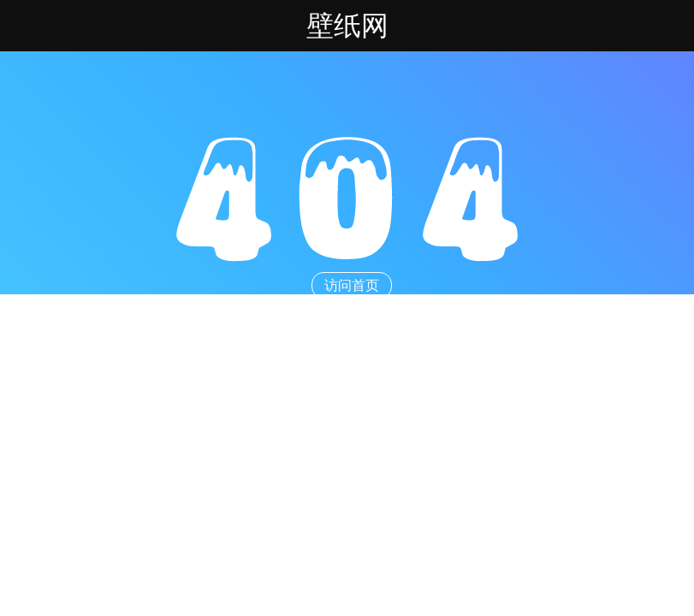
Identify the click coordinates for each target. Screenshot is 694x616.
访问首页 (352, 285)
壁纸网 (347, 26)
